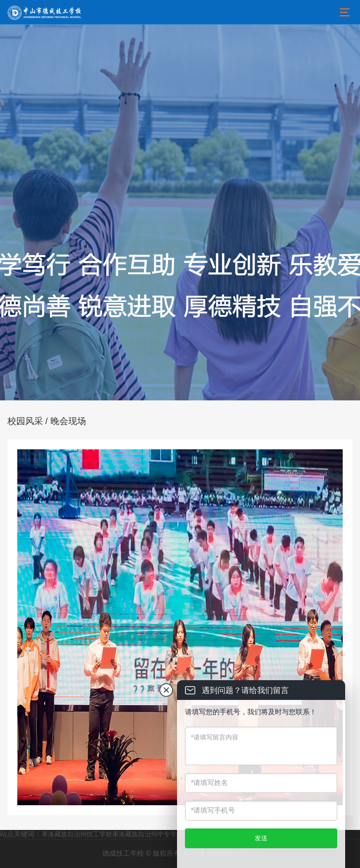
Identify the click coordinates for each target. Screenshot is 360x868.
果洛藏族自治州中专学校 (148, 834)
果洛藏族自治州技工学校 (77, 834)
